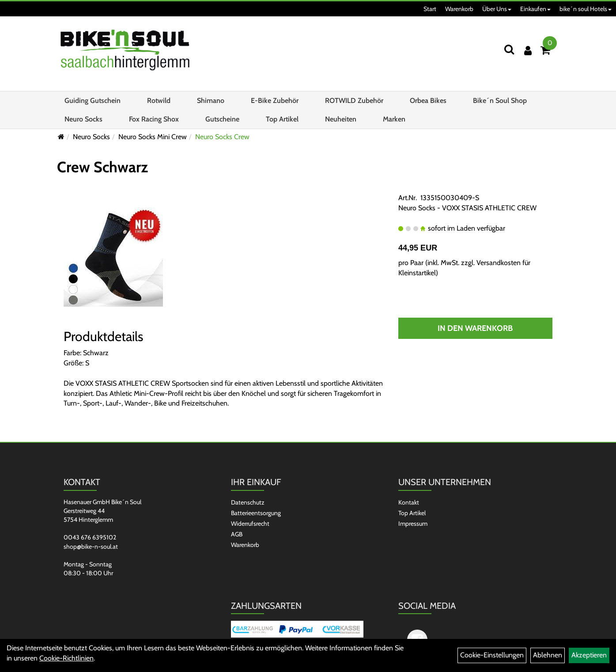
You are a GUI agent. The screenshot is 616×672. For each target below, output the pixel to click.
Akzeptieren (589, 655)
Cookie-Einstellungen (492, 655)
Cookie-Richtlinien (66, 658)
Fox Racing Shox (154, 119)
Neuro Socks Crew (222, 137)
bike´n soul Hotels (586, 9)
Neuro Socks (83, 119)
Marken (394, 119)
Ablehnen (548, 655)
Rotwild (159, 101)
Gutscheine (222, 119)
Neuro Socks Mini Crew (153, 137)
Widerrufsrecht (250, 524)
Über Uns (497, 9)
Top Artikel (282, 119)
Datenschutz (248, 502)
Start (430, 9)
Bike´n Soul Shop (500, 101)
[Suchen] (509, 49)
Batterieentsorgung (256, 513)
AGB (237, 534)
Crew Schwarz (102, 167)
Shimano (211, 101)
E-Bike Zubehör (275, 101)
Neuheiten (341, 119)
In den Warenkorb (475, 328)
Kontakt (409, 502)
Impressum (413, 524)
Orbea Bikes (428, 101)
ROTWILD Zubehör (354, 101)
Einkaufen (535, 9)
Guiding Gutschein (93, 101)
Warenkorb (459, 9)
